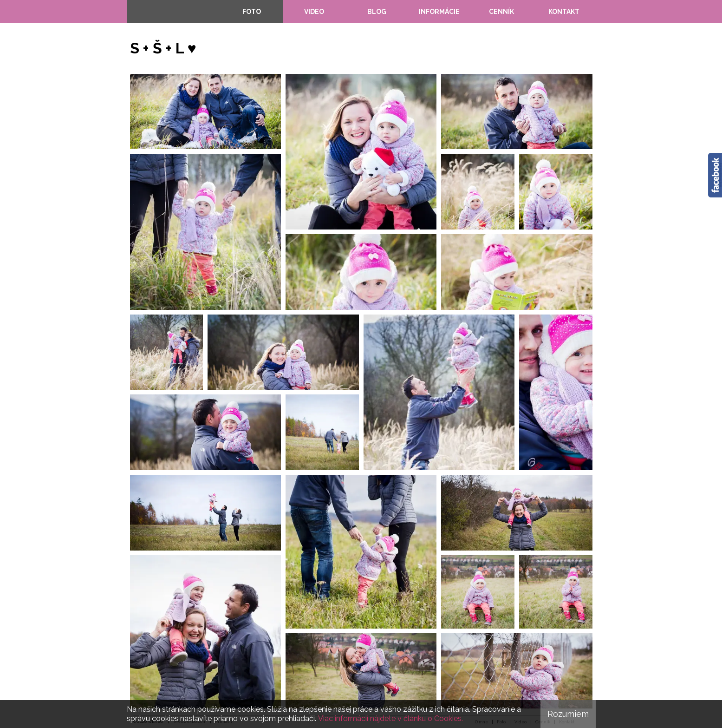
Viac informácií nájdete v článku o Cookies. (390, 718)
